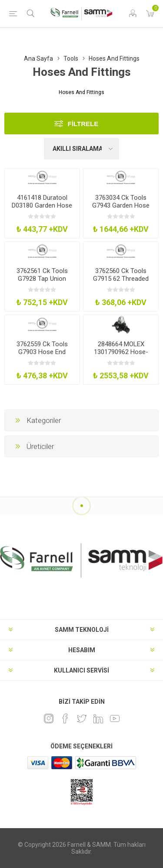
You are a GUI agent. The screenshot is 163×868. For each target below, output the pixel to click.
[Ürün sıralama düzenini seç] (82, 149)
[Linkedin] (98, 718)
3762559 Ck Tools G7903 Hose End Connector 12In (42, 352)
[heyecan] (82, 718)
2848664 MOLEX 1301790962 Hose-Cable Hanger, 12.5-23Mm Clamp (121, 356)
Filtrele (83, 124)
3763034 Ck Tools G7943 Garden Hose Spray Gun (121, 205)
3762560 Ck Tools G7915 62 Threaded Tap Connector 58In (121, 279)
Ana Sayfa (38, 59)
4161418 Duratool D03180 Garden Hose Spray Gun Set (42, 205)
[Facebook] (65, 718)
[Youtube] (115, 718)
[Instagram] (49, 718)
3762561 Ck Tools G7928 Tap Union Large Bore (42, 279)
